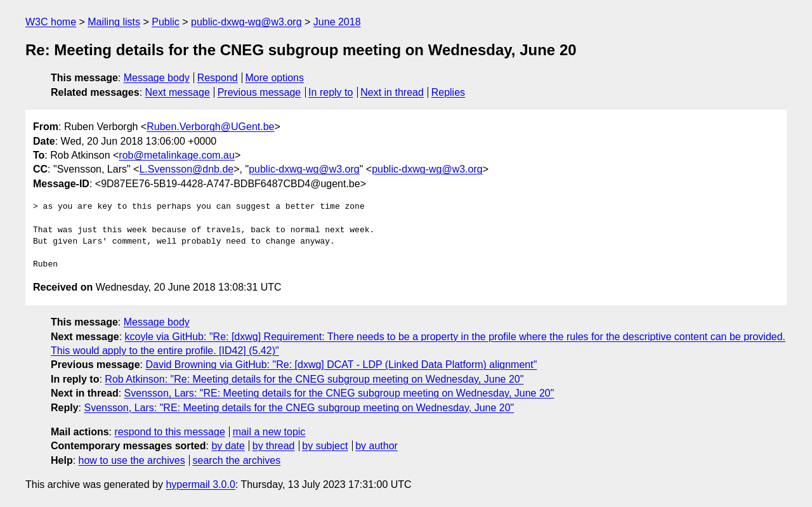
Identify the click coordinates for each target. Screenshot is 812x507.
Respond (218, 78)
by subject (325, 446)
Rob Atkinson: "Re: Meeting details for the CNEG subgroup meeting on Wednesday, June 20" (314, 379)
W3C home (51, 22)
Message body (157, 78)
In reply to (331, 92)
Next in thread (392, 92)
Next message (178, 92)
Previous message (259, 92)
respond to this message (169, 432)
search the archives (237, 460)
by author (377, 446)
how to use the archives (132, 460)
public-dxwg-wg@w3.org (246, 22)
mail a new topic (269, 432)
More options (275, 78)
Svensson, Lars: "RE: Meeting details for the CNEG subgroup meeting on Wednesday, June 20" (339, 393)
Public (166, 22)
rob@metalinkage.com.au (177, 155)
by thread (274, 446)
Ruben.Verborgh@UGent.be (210, 127)
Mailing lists (114, 22)
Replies (448, 92)
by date (228, 446)
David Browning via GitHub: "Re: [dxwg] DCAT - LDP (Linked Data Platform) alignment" (341, 365)
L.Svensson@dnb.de (186, 169)
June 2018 (337, 22)
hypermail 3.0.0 (200, 484)
